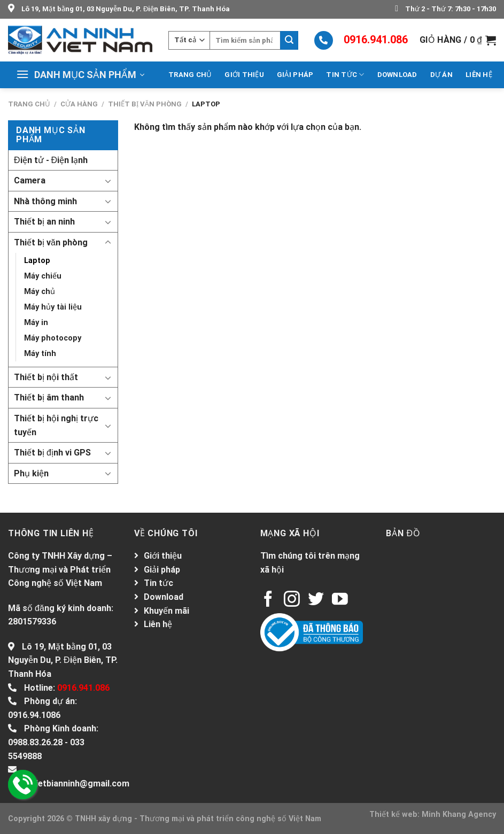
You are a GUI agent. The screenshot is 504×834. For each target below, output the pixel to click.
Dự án (441, 75)
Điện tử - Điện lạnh (51, 160)
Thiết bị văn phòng (145, 104)
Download (397, 75)
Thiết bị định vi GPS (52, 453)
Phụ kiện (31, 473)
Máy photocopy (53, 338)
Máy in (36, 323)
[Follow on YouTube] (340, 600)
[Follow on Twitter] (316, 600)
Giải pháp (295, 75)
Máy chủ (40, 292)
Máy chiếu (43, 276)
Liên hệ (479, 75)
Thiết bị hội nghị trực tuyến (56, 425)
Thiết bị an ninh (44, 222)
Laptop (37, 261)
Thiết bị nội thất (46, 377)
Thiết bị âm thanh (49, 397)
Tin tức (345, 75)
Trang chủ (190, 75)
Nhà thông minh (45, 201)
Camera (30, 180)
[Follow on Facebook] (268, 600)
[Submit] (289, 40)
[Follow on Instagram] (292, 600)
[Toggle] (108, 181)
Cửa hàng (79, 104)
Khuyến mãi (166, 611)
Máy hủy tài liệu (53, 307)
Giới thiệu (244, 75)
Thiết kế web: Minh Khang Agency (433, 814)
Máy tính (40, 354)
